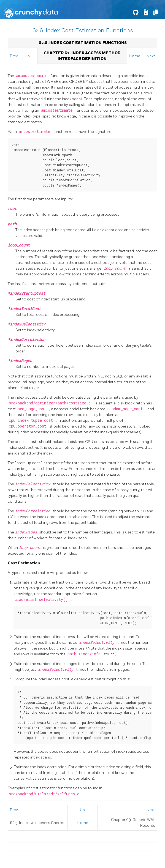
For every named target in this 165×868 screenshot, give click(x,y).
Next (151, 56)
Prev (14, 56)
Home (135, 56)
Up (27, 56)
